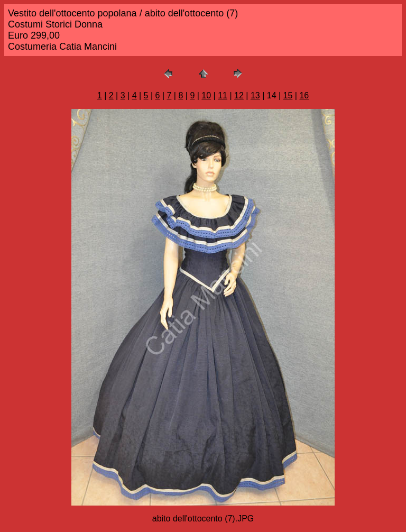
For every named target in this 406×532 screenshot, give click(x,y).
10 (206, 95)
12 (239, 95)
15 (288, 95)
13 (255, 95)
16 (304, 95)
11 (223, 95)
